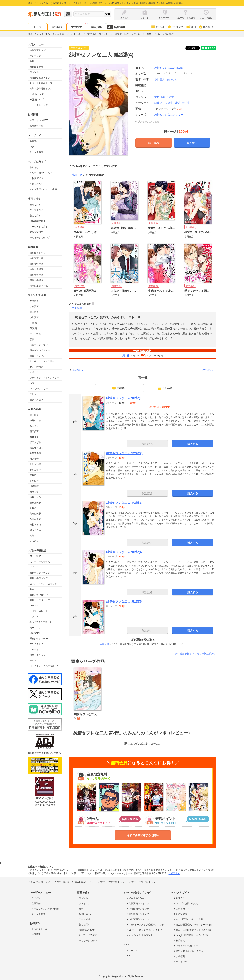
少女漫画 (34, 307)
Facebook (132, 950)
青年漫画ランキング (137, 914)
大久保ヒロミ (36, 448)
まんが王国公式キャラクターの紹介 (193, 925)
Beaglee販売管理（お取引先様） (191, 935)
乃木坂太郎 (35, 519)
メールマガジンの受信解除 (45, 909)
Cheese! (34, 606)
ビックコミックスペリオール (44, 666)
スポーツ (34, 372)
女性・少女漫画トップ (41, 83)
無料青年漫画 (36, 275)
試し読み (154, 143)
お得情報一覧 (36, 126)
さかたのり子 (36, 481)
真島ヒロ (34, 536)
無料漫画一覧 (36, 258)
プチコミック (36, 567)
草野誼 (33, 475)
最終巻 (118, 388)
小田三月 (166, 79)
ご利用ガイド (36, 178)
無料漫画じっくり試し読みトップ (74, 882)
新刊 (191, 27)
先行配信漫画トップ (40, 78)
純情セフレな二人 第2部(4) (124, 552)
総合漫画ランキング (137, 898)
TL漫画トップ (37, 94)
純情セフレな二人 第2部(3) (124, 503)
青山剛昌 (34, 415)
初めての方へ (36, 184)
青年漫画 (34, 312)
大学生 (186, 103)
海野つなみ (35, 437)
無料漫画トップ (38, 50)
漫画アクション (38, 655)
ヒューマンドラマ (39, 345)
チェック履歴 (36, 152)
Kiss (32, 589)
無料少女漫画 (36, 269)
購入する (192, 143)
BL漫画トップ (37, 100)
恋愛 (32, 339)
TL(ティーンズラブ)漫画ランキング (145, 925)
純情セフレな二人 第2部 (169, 68)
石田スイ (34, 426)
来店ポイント (207, 27)
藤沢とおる (35, 530)
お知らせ (34, 167)
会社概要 (179, 956)
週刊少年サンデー (39, 639)
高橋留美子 (35, 514)
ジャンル (158, 27)
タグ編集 (77, 308)
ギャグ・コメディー (40, 350)
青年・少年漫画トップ (41, 89)
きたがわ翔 (35, 464)
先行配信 (57, 27)
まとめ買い (166, 388)
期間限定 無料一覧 (39, 286)
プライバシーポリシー (186, 946)
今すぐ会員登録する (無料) (143, 835)
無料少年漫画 (36, 280)
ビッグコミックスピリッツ (43, 584)
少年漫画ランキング (137, 919)
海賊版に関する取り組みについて (45, 753)
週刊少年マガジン (39, 595)
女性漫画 (34, 301)
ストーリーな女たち (40, 562)
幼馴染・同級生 (164, 103)
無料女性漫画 (36, 264)
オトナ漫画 (35, 334)
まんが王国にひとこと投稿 (43, 189)
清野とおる (35, 497)
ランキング (175, 27)
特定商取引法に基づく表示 (188, 951)
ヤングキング (36, 644)
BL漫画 (33, 328)
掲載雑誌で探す (38, 221)
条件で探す (35, 205)
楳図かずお (35, 442)
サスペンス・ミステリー (42, 361)
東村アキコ (35, 525)
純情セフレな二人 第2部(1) (124, 398)
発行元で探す (36, 232)
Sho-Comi (35, 633)
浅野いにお (35, 420)
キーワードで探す (39, 227)
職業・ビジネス (38, 356)
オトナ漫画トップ (39, 105)
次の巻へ (208, 370)
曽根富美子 (35, 503)
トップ (37, 27)
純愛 (177, 103)
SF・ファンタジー (39, 389)
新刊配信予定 (36, 67)
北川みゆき (35, 470)
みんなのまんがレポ (40, 238)
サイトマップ (181, 962)
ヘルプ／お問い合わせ (41, 173)
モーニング (35, 628)
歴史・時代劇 (36, 367)
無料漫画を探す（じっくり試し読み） (196, 654)
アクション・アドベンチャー (44, 378)
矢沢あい (34, 541)
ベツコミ (34, 617)
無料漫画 (116, 27)
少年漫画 (34, 317)
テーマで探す (36, 210)
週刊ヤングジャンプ (40, 600)
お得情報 (36, 934)
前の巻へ (78, 370)
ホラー (33, 383)
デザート (34, 649)
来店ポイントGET (39, 120)
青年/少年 (96, 27)
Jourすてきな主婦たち (41, 622)
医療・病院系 (36, 400)
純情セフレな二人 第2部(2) (124, 453)
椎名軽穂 (34, 486)
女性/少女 (77, 27)
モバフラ (34, 660)
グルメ (33, 394)
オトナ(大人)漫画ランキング (142, 935)
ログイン (34, 147)
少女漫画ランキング (137, 909)
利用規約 (179, 941)
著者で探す (35, 216)
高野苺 (33, 508)
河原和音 (34, 459)
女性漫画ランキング (137, 903)
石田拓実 (34, 431)
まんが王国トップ (39, 882)
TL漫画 (33, 323)
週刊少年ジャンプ (39, 578)
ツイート (195, 48)
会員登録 (34, 141)
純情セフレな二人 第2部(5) (124, 602)
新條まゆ (34, 492)
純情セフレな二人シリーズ (170, 115)
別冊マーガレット (39, 611)
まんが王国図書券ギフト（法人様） (193, 930)
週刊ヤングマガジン (40, 573)
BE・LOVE (35, 556)
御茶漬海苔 (35, 453)
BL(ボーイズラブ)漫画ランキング (144, 930)
